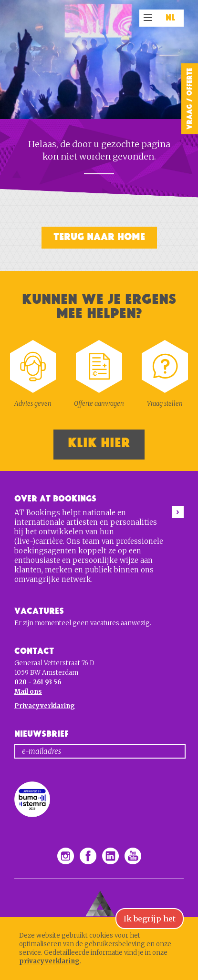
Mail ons (28, 692)
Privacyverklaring (45, 706)
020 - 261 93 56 (38, 682)
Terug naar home (99, 237)
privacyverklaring (49, 961)
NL (171, 18)
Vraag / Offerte (189, 99)
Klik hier (99, 443)
